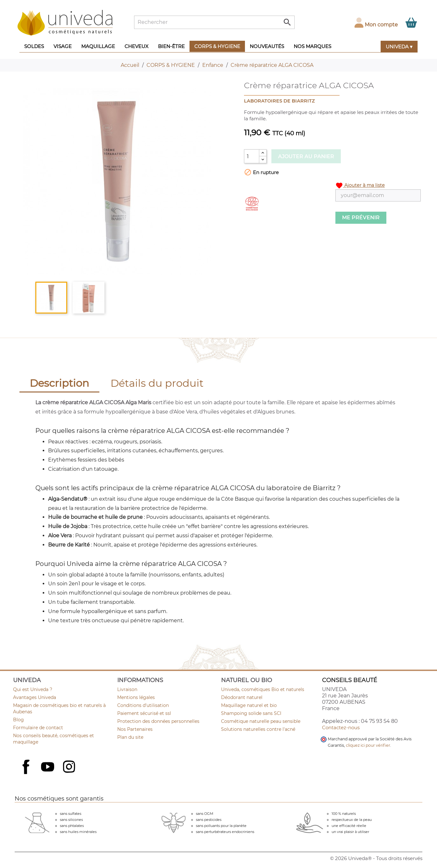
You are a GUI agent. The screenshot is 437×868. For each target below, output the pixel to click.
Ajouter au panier (306, 156)
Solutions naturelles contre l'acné (258, 729)
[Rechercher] (214, 22)
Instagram (70, 767)
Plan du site (130, 737)
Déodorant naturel (242, 697)
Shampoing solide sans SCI (251, 713)
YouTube (48, 767)
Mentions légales (136, 697)
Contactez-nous (341, 727)
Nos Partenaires (135, 729)
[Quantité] (252, 156)
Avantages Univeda (35, 697)
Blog (18, 720)
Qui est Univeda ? (33, 689)
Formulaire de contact (38, 728)
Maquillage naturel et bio (249, 705)
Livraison (127, 689)
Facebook (27, 774)
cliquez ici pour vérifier (368, 745)
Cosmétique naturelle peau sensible (261, 721)
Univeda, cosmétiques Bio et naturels (263, 689)
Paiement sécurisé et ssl (144, 713)
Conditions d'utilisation (143, 705)
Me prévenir (361, 218)
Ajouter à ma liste (360, 186)
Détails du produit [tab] (157, 383)
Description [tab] (59, 383)
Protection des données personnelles (158, 721)
